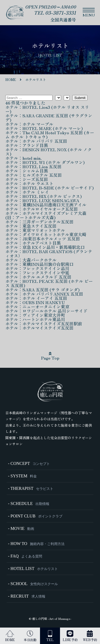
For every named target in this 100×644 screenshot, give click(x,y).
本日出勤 (30, 636)
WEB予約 (90, 636)
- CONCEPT (29, 463)
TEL (50, 636)
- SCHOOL (33, 584)
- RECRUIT (27, 596)
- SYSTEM (22, 476)
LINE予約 (70, 636)
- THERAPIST (31, 488)
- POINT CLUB (35, 516)
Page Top (50, 356)
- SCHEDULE (29, 503)
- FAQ (25, 556)
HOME (10, 636)
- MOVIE (21, 528)
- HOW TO (36, 544)
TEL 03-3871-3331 (55, 12)
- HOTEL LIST (33, 569)
